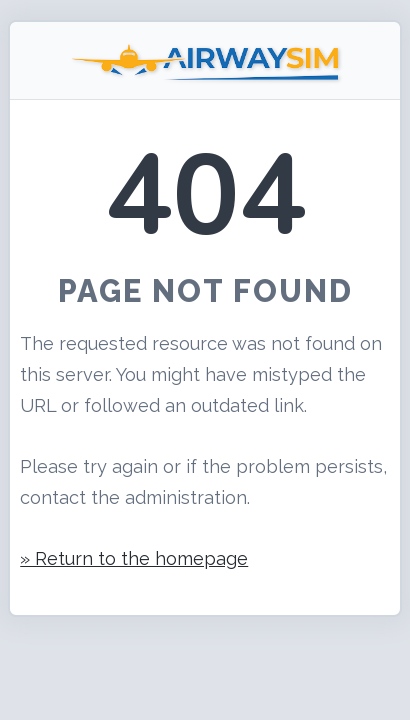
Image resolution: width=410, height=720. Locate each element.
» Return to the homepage (134, 558)
